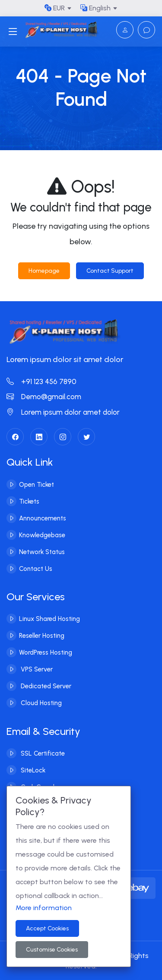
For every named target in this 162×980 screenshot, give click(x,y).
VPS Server (36, 669)
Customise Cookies (52, 950)
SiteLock (32, 770)
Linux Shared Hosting (49, 619)
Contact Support (110, 271)
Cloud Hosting (40, 703)
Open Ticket (37, 484)
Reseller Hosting (42, 636)
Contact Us (36, 568)
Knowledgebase (42, 535)
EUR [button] (55, 8)
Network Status (42, 551)
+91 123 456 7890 (41, 381)
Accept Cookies (47, 928)
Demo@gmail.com (44, 397)
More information (44, 908)
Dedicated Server (45, 686)
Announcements (43, 518)
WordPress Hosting (46, 652)
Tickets (29, 501)
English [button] (95, 8)
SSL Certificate (42, 753)
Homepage (44, 271)
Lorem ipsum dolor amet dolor (63, 412)
